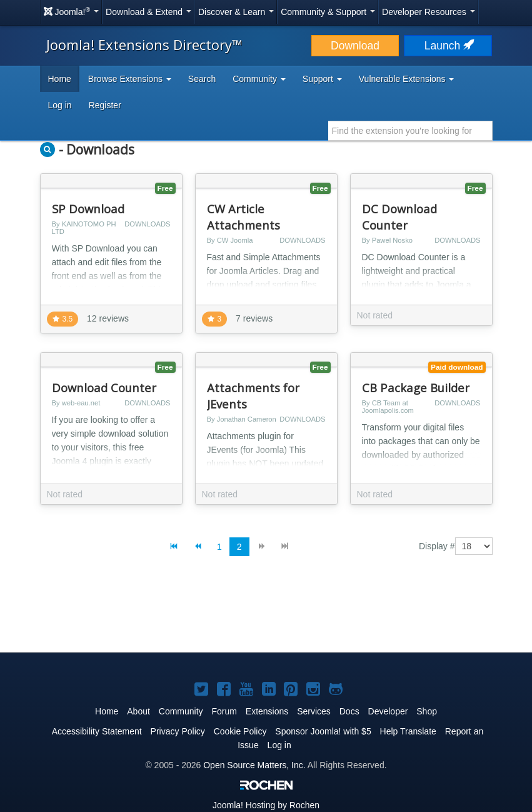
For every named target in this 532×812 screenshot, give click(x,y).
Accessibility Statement (97, 731)
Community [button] (259, 79)
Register (105, 105)
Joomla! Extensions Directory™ (144, 44)
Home (60, 79)
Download (355, 46)
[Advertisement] (266, 614)
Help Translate (408, 731)
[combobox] (410, 131)
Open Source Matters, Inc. (254, 765)
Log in (60, 105)
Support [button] (322, 79)
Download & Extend (148, 12)
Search (202, 79)
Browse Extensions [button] (130, 79)
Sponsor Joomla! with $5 (323, 731)
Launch (448, 46)
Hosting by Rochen (266, 805)
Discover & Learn (236, 12)
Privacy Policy (178, 731)
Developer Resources (429, 12)
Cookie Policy (240, 731)
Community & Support (328, 12)
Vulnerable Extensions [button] (407, 79)
